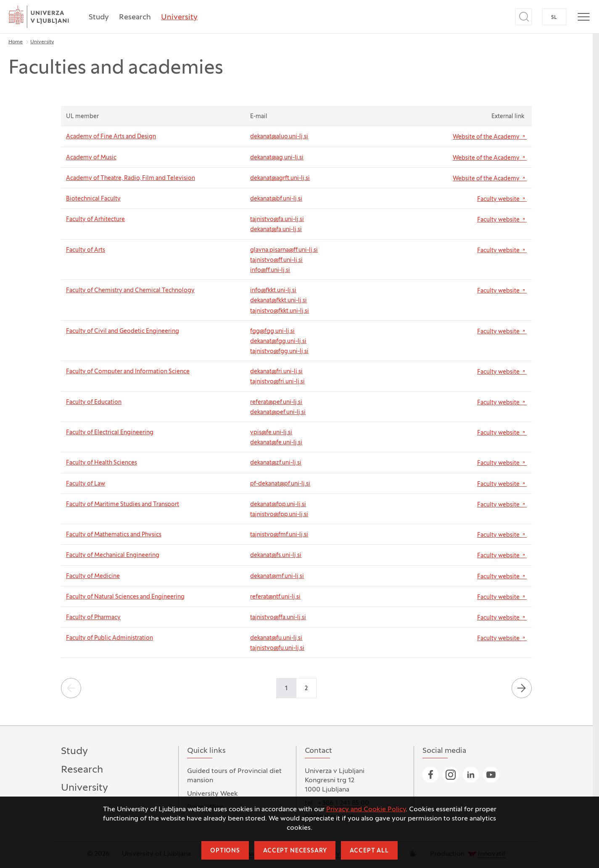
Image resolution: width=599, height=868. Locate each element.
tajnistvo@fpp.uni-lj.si (279, 515)
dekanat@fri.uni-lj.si (276, 372)
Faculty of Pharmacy (93, 618)
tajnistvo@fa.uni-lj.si (277, 220)
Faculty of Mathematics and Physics (114, 535)
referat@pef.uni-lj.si (276, 402)
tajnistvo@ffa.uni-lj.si (278, 618)
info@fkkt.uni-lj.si (273, 291)
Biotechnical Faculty (93, 199)
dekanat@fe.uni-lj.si (276, 443)
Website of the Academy (490, 137)
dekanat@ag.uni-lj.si (277, 158)
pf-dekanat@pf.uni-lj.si (280, 484)
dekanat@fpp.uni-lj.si (278, 505)
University (179, 17)
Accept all (369, 851)
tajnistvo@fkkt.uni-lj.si (280, 311)
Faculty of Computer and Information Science (128, 372)
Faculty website (502, 199)
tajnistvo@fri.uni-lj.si (277, 382)
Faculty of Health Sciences (102, 463)
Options (225, 851)
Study (99, 17)
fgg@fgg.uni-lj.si (272, 331)
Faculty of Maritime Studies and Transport (123, 505)
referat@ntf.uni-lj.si (275, 597)
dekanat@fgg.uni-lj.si (278, 342)
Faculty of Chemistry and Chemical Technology (130, 291)
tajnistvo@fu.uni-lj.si (277, 648)
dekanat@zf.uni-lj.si (276, 463)
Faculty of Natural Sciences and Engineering (125, 597)
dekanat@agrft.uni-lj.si (280, 178)
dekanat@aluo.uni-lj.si (279, 137)
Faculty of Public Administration (110, 638)
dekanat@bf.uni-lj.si (276, 199)
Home (16, 42)
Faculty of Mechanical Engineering (113, 555)
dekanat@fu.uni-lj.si (276, 638)
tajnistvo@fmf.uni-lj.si (279, 535)
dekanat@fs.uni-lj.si (276, 555)
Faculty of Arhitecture (95, 220)
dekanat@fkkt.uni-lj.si (278, 301)
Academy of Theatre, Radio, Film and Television (131, 178)
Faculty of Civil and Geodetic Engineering (123, 331)
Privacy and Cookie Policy (366, 810)
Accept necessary (295, 851)
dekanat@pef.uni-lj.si (278, 413)
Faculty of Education (94, 402)
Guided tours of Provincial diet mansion (234, 776)
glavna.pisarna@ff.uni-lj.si (284, 250)
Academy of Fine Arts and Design (111, 137)
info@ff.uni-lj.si (270, 270)
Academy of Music (91, 158)
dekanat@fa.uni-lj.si (276, 230)
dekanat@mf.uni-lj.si (277, 576)
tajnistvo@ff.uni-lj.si (276, 260)
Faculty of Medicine (93, 576)
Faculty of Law (86, 484)
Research (135, 17)
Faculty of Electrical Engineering (110, 433)
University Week (212, 794)
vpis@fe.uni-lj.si (271, 433)
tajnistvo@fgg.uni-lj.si (279, 352)
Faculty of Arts (86, 250)
